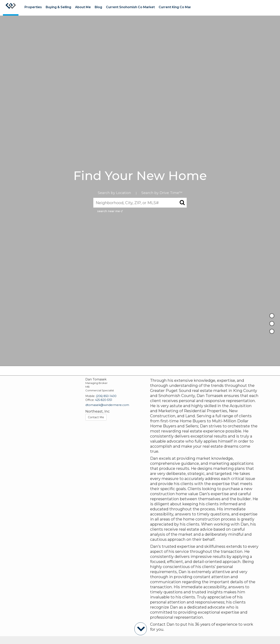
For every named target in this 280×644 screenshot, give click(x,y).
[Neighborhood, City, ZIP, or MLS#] (140, 203)
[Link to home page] (11, 8)
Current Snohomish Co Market (130, 7)
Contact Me (96, 417)
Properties (33, 7)
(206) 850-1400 (106, 396)
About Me (83, 7)
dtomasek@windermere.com (107, 405)
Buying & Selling (58, 7)
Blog (98, 7)
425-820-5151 (104, 400)
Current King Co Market (178, 7)
